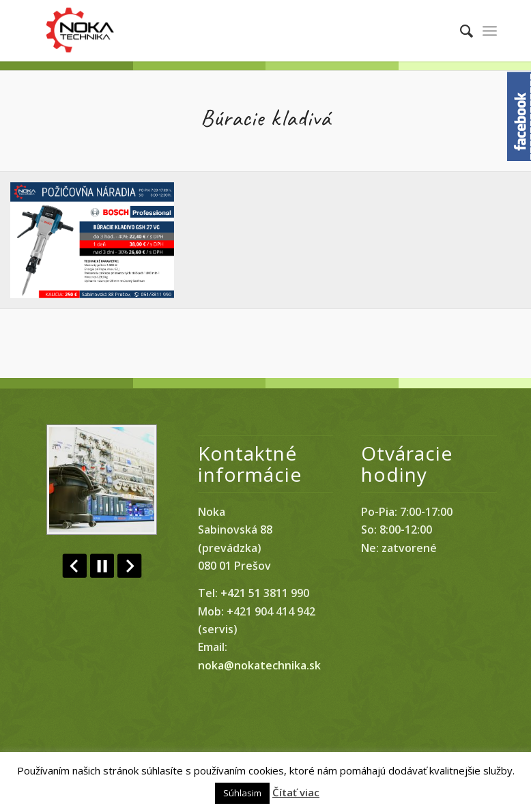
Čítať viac (296, 792)
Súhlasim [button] (242, 793)
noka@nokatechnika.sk (259, 665)
